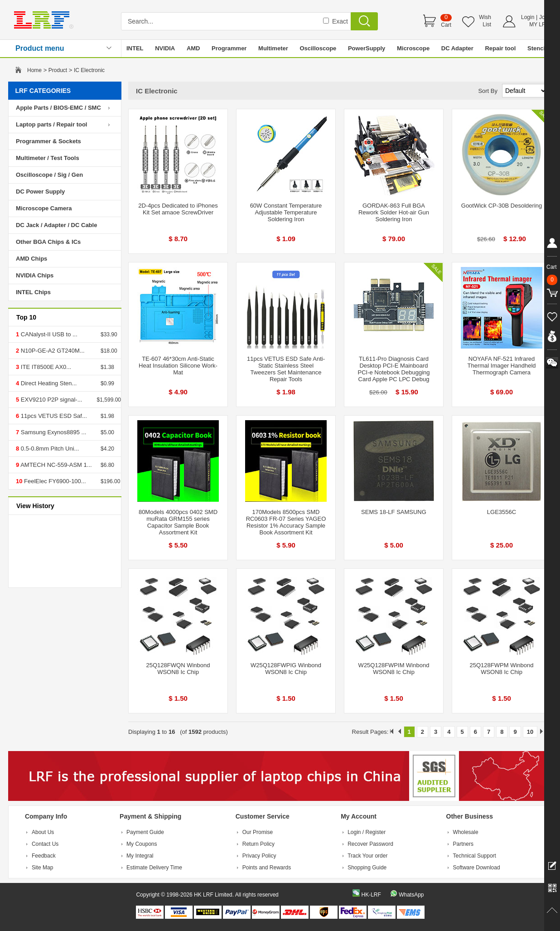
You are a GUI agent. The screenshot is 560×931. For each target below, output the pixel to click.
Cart (446, 25)
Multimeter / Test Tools (48, 158)
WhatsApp (411, 895)
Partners (463, 844)
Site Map (42, 868)
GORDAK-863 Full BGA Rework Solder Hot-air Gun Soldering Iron (394, 212)
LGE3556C (502, 512)
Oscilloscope (318, 48)
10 (530, 732)
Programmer (229, 48)
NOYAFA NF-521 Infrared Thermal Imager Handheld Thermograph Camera (501, 366)
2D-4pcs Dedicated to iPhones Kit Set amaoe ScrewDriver (178, 209)
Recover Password (370, 844)
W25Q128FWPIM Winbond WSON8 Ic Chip (394, 669)
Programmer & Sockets (48, 141)
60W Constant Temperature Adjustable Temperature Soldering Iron (286, 212)
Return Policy (258, 844)
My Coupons (142, 844)
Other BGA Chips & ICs (48, 242)
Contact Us (45, 844)
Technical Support (475, 856)
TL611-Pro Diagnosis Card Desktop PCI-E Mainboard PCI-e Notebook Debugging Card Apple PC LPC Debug (394, 369)
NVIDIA (165, 48)
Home (34, 70)
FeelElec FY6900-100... (54, 481)
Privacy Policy (259, 856)
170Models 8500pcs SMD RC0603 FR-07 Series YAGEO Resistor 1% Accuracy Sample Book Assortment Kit (286, 522)
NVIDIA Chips (35, 275)
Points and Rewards (267, 868)
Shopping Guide (367, 868)
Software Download (477, 868)
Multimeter (273, 48)
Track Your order (367, 856)
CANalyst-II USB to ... (48, 334)
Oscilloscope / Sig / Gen (49, 175)
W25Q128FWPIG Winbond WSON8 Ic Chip (286, 669)
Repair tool (500, 48)
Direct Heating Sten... (48, 383)
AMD (193, 48)
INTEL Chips (33, 292)
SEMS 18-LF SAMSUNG (394, 512)
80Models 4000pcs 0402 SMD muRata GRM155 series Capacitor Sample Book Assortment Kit (178, 522)
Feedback (44, 856)
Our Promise (258, 832)
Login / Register (367, 832)
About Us (43, 832)
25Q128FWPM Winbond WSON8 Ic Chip (502, 669)
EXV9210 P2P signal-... (51, 400)
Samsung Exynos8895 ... (53, 432)
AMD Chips (31, 259)
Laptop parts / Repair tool (51, 124)
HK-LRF (371, 895)
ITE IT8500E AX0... (45, 367)
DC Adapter (457, 48)
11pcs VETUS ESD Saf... (53, 416)
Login (528, 17)
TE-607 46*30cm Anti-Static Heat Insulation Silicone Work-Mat (178, 366)
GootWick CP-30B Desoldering (502, 206)
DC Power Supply (40, 192)
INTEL (135, 48)
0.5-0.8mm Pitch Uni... (49, 449)
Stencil (537, 48)
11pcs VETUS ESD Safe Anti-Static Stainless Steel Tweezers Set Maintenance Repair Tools (286, 369)
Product (58, 70)
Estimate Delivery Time (154, 868)
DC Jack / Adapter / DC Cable (56, 225)
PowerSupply (367, 48)
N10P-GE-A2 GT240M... (52, 351)
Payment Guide (145, 832)
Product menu (40, 48)
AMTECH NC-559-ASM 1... (55, 465)
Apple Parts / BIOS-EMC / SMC (58, 108)
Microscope (413, 48)
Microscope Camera (44, 208)
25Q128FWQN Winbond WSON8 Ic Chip (178, 669)
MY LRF (539, 24)
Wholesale (466, 832)
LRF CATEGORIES (43, 91)
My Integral (140, 856)
